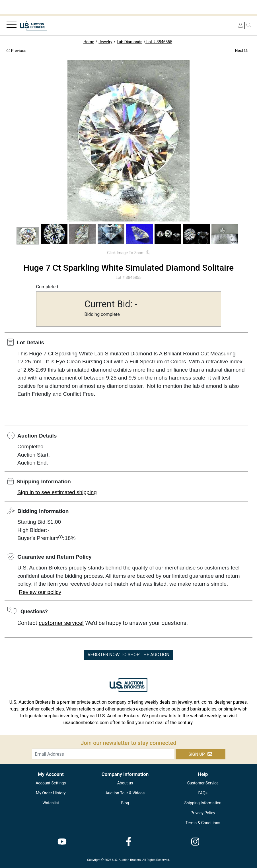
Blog (125, 803)
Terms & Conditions (203, 823)
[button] (28, 236)
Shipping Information (203, 803)
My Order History (51, 793)
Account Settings (51, 783)
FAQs (203, 793)
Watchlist (51, 803)
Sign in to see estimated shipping (57, 492)
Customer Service (203, 783)
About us (125, 783)
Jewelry (105, 42)
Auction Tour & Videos (125, 793)
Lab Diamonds (129, 42)
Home (89, 42)
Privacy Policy (203, 813)
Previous (16, 51)
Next (242, 51)
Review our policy (40, 592)
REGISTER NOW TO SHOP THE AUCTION (129, 655)
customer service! (61, 623)
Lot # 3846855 (159, 42)
